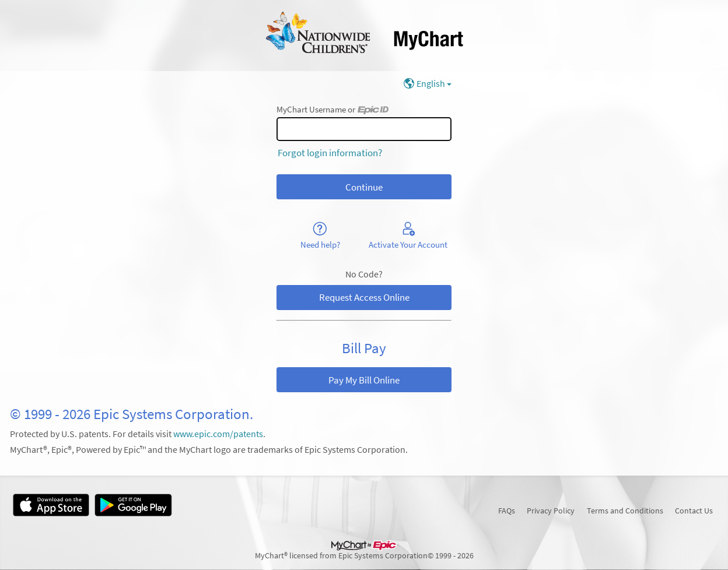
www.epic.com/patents (218, 434)
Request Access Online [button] (364, 297)
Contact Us (694, 511)
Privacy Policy (551, 511)
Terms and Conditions (625, 511)
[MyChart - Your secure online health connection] (364, 36)
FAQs (507, 511)
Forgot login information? (330, 153)
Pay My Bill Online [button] (364, 380)
